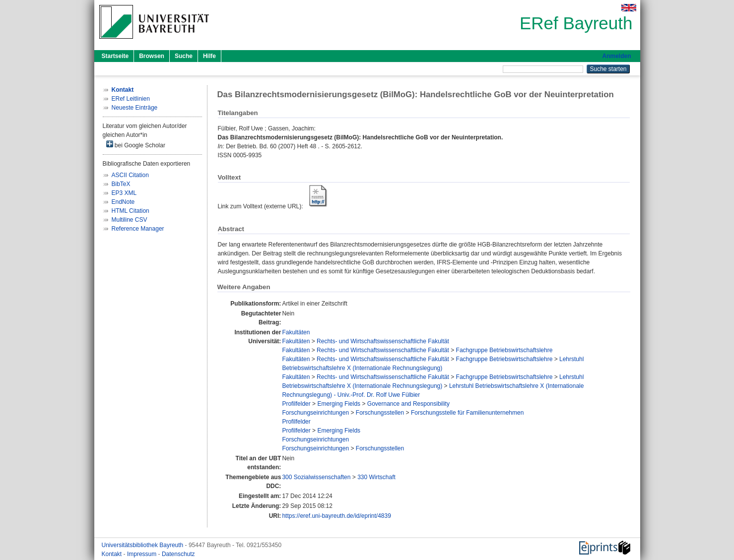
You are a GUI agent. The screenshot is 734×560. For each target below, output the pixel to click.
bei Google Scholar (136, 145)
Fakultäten (296, 332)
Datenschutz (178, 554)
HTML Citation (131, 211)
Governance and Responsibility (408, 404)
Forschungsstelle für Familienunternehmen (467, 413)
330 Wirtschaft (376, 477)
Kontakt (113, 554)
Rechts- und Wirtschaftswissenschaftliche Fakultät (383, 341)
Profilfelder (296, 404)
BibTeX (121, 184)
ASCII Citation (130, 175)
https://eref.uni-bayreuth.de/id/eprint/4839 (336, 516)
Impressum (143, 554)
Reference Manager (138, 229)
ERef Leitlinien (131, 99)
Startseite (115, 56)
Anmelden (616, 56)
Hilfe (209, 56)
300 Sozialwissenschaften (316, 477)
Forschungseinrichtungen (315, 413)
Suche (184, 56)
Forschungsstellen (380, 413)
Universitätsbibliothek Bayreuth (143, 545)
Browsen (152, 56)
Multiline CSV (130, 220)
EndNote (123, 202)
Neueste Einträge (135, 108)
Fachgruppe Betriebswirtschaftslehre (504, 350)
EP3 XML (124, 193)
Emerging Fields (339, 404)
